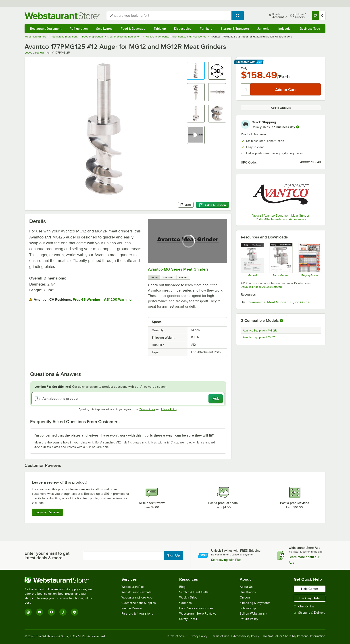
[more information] (298, 127)
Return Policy (249, 619)
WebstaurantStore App (137, 597)
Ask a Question (212, 205)
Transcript (168, 277)
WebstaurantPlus (133, 587)
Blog (182, 587)
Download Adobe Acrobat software (262, 287)
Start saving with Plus (226, 560)
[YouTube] (40, 612)
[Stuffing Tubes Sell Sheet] (309, 260)
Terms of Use (147, 409)
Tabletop (160, 29)
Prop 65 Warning (86, 300)
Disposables (183, 29)
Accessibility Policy (246, 636)
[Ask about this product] (128, 399)
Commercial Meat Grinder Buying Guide (284, 302)
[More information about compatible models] (281, 321)
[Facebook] (51, 612)
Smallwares (104, 29)
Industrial (285, 29)
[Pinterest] (75, 612)
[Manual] (252, 260)
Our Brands (248, 592)
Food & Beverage (133, 29)
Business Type (310, 29)
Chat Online (304, 606)
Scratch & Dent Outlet (194, 592)
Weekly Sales (188, 597)
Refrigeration (79, 29)
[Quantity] (246, 89)
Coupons (185, 603)
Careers (245, 597)
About (154, 277)
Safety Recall (188, 619)
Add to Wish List (281, 108)
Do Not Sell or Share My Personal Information (294, 636)
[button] (196, 71)
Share (186, 205)
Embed (183, 277)
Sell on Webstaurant (253, 614)
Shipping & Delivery (310, 613)
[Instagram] (28, 612)
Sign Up (174, 555)
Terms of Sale (176, 636)
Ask (216, 399)
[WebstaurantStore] (61, 580)
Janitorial (264, 29)
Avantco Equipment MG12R (260, 331)
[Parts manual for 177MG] (281, 260)
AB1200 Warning (118, 300)
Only (244, 68)
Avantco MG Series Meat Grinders (178, 269)
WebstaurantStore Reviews (198, 614)
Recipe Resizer (132, 608)
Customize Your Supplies (139, 603)
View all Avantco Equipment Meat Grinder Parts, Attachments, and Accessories (281, 217)
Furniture (206, 29)
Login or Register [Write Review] (47, 512)
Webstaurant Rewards (136, 592)
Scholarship (248, 608)
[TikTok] (63, 612)
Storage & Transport (235, 29)
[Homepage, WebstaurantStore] (62, 16)
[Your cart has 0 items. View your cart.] (319, 16)
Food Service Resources (196, 608)
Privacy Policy (169, 409)
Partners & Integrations (137, 614)
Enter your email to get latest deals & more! (47, 555)
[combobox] (169, 16)
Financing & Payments (255, 603)
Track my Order (310, 598)
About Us (246, 587)
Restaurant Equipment (46, 29)
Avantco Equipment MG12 (259, 337)
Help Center (310, 589)
